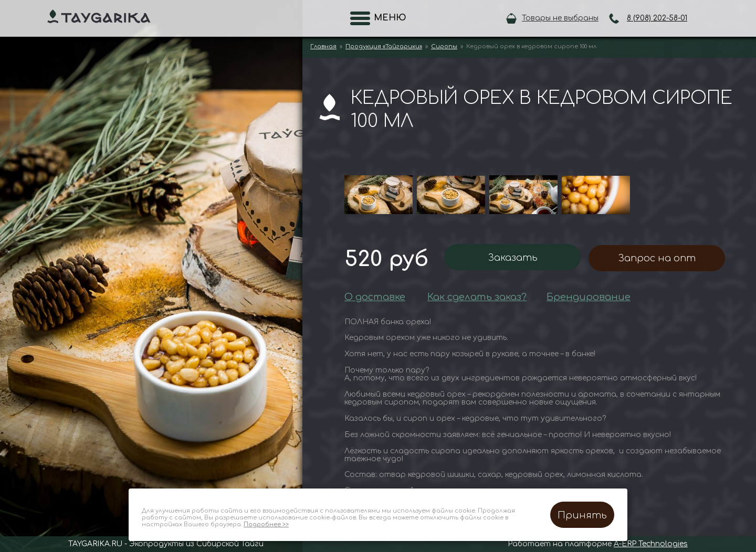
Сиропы (444, 46)
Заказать (513, 258)
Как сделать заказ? (477, 297)
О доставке (375, 297)
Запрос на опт (657, 258)
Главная (323, 46)
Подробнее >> (266, 524)
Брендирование (589, 297)
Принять (582, 515)
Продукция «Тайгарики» (384, 46)
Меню (387, 18)
